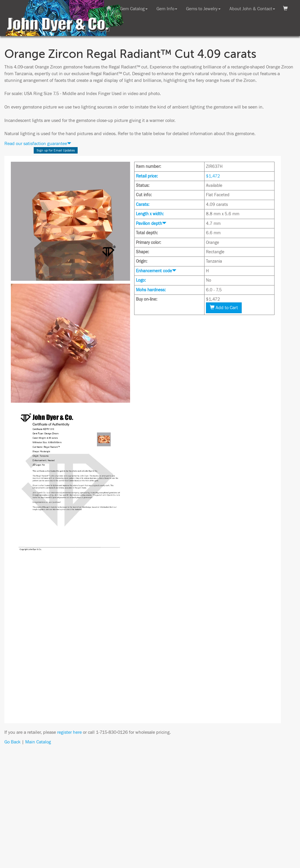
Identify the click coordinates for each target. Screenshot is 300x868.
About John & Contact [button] (252, 9)
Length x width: (150, 214)
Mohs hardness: (151, 290)
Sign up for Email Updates (56, 150)
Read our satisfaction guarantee (38, 144)
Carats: (143, 205)
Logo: (141, 280)
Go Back (12, 742)
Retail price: (147, 176)
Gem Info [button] (167, 9)
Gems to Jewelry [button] (203, 9)
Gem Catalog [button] (134, 9)
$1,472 (213, 176)
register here (69, 732)
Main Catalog (38, 742)
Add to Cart (224, 308)
